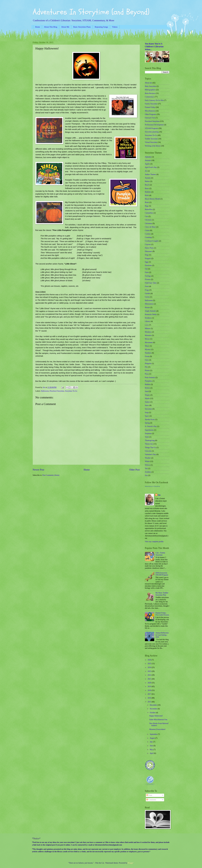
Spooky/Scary (150, 419)
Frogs (147, 290)
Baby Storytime (151, 86)
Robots (147, 388)
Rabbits (148, 384)
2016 (150, 698)
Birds (147, 195)
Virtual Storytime (151, 142)
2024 (150, 667)
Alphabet (148, 157)
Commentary (150, 97)
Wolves (148, 465)
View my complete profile (154, 542)
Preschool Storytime (57, 391)
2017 (150, 694)
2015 (150, 702)
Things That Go (151, 448)
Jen (159, 495)
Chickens (148, 220)
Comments (151, 800)
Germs (147, 297)
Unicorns (148, 451)
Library (148, 321)
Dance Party (149, 248)
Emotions (148, 265)
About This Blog (51, 27)
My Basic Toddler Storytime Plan (162, 594)
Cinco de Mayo (150, 227)
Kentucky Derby (151, 314)
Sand (147, 391)
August (152, 738)
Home (38, 27)
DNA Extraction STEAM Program (162, 574)
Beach (147, 185)
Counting (148, 237)
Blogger (131, 863)
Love (147, 325)
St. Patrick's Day (151, 426)
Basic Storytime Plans (82, 27)
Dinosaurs (149, 251)
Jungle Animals (150, 311)
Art (146, 171)
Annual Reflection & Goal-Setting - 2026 (162, 635)
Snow (147, 405)
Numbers (148, 353)
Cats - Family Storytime (160, 554)
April (152, 753)
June (152, 746)
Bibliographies (150, 90)
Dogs (147, 255)
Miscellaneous (150, 111)
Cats (147, 216)
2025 (150, 664)
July (151, 742)
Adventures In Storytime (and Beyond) (91, 12)
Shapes (147, 395)
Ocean (147, 356)
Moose (147, 339)
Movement (149, 343)
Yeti (146, 468)
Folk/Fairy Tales (151, 283)
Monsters (148, 335)
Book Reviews (150, 93)
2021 (150, 679)
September (154, 734)
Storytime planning (152, 132)
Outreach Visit (150, 118)
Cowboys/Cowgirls (152, 241)
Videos (115, 27)
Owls (147, 360)
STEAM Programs (152, 128)
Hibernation (149, 304)
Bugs (147, 206)
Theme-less (149, 444)
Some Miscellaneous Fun (158, 720)
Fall (146, 269)
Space (147, 416)
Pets (146, 367)
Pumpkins (148, 381)
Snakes (147, 402)
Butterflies (149, 209)
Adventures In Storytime (152, 486)
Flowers (148, 279)
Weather (148, 458)
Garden (148, 293)
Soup (147, 413)
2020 (150, 683)
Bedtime (148, 192)
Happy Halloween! (156, 716)
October (153, 713)
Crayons (148, 244)
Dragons (148, 258)
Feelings (148, 276)
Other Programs (151, 114)
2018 (150, 690)
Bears (147, 188)
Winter (147, 461)
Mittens (148, 328)
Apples (147, 164)
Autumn (148, 178)
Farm (147, 272)
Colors (147, 230)
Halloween (45, 391)
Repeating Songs (101, 27)
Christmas (149, 223)
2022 (150, 675)
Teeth (147, 437)
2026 (150, 660)
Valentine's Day (150, 454)
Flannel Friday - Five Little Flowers (162, 614)
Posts (149, 795)
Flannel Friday (150, 107)
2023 (150, 671)
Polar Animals (150, 378)
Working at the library (153, 146)
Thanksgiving (150, 440)
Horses (147, 307)
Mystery (148, 349)
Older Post (134, 470)
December (154, 705)
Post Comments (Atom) (51, 475)
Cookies (148, 234)
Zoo (146, 475)
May (152, 750)
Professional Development (154, 125)
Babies (147, 181)
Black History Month (152, 199)
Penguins (148, 363)
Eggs (147, 262)
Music (147, 346)
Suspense (148, 433)
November (154, 709)
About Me (65, 27)
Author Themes (150, 174)
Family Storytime (151, 104)
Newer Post (39, 470)
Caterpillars (149, 213)
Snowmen (148, 409)
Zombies (148, 472)
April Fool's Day (151, 167)
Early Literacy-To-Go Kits (154, 100)
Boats (147, 202)
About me (148, 83)
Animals (148, 160)
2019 (150, 686)
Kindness (148, 318)
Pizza (147, 374)
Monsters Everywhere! (157, 729)
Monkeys (148, 332)
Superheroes (149, 430)
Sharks (147, 398)
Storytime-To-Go (71, 391)
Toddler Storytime (151, 139)
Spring (147, 423)
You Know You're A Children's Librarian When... (154, 47)
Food (147, 286)
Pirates (147, 370)
